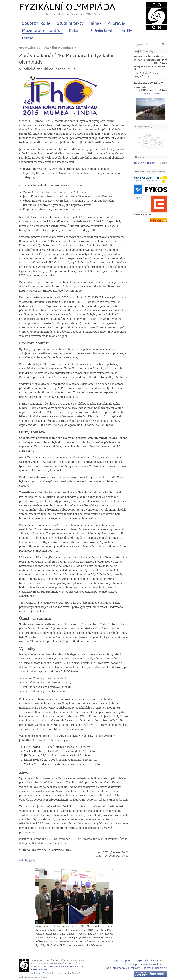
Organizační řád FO (147, 960)
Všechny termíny (150, 93)
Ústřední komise (103, 31)
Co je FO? (127, 960)
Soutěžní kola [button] (36, 23)
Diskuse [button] (76, 31)
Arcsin (44, 977)
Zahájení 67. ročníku (144, 163)
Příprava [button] (117, 23)
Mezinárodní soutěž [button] (42, 31)
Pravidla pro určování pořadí (141, 964)
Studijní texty (70, 23)
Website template (28, 977)
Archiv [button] (128, 31)
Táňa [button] (95, 23)
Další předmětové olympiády (123, 967)
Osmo (28, 38)
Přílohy (24, 861)
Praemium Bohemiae (155, 967)
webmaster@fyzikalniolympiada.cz (49, 973)
